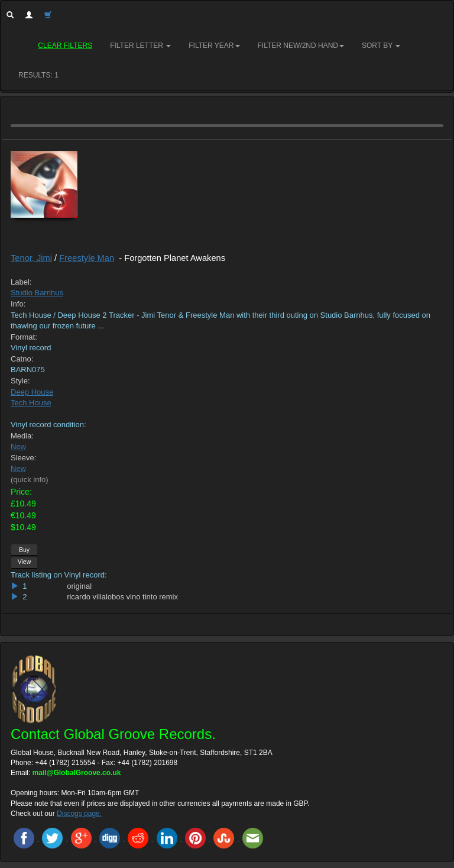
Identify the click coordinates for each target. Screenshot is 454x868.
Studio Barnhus (37, 293)
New (18, 446)
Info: (18, 304)
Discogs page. (79, 814)
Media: (22, 436)
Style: (20, 381)
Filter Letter (140, 46)
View (25, 562)
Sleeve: (23, 458)
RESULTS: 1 (38, 75)
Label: (21, 282)
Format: (24, 337)
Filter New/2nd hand (301, 46)
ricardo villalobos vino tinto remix (122, 597)
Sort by (381, 46)
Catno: (22, 359)
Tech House (31, 403)
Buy (24, 550)
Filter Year (214, 46)
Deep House (32, 392)
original (79, 586)
